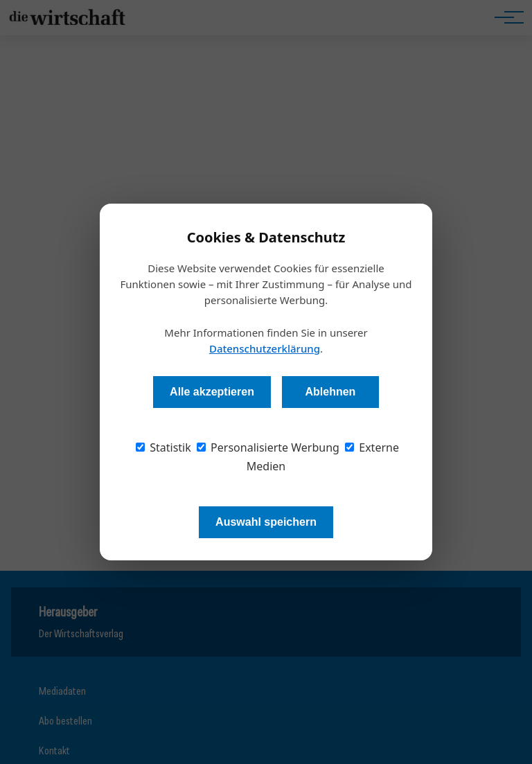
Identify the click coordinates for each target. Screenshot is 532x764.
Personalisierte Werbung (268, 447)
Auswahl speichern (266, 522)
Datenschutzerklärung (265, 348)
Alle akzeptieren (212, 392)
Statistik (163, 447)
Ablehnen (330, 392)
